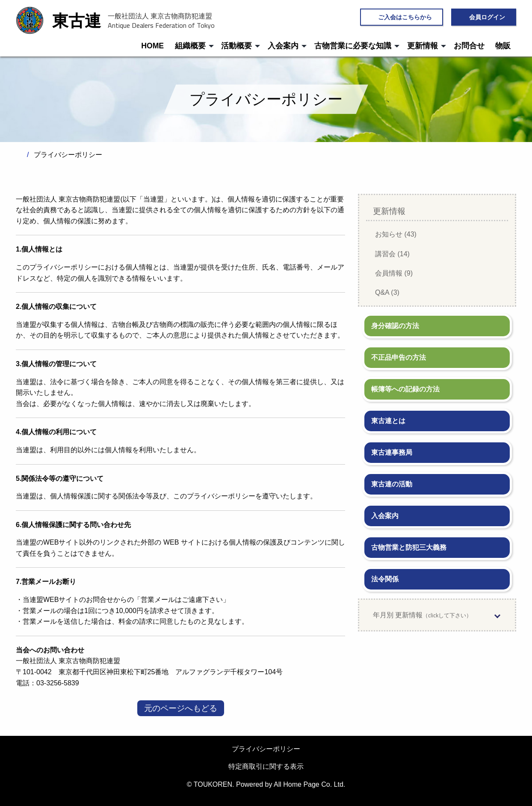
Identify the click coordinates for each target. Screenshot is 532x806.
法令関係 (385, 579)
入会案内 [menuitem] (283, 46)
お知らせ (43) (396, 234)
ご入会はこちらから (405, 17)
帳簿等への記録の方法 (405, 389)
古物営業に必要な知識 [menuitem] (353, 46)
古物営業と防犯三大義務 (409, 547)
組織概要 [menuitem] (190, 46)
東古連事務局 (392, 452)
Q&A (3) (387, 292)
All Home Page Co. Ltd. (309, 784)
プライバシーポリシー (266, 749)
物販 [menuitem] (503, 46)
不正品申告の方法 (399, 357)
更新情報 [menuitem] (423, 46)
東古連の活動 (392, 484)
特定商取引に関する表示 (266, 766)
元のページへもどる (181, 708)
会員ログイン (487, 17)
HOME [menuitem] (152, 46)
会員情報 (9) (394, 273)
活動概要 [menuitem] (236, 46)
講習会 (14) (392, 254)
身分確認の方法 (395, 326)
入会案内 (385, 516)
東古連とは (388, 421)
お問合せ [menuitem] (469, 46)
